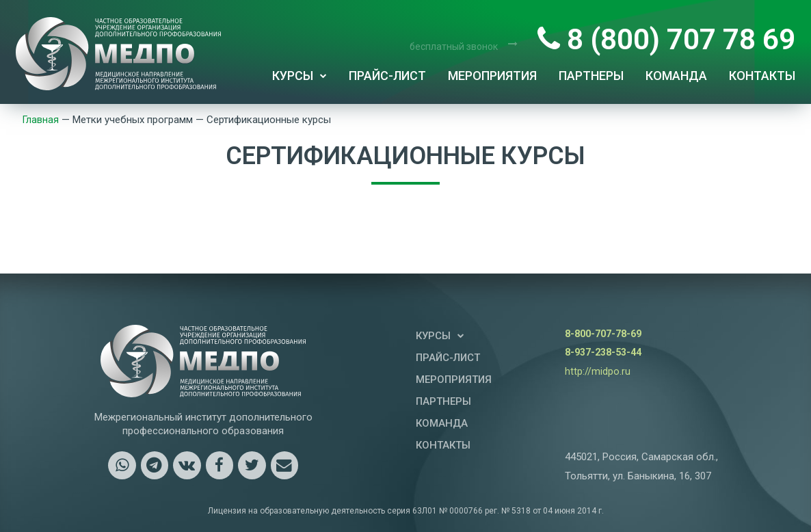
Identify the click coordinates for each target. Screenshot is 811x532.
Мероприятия (492, 76)
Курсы (300, 76)
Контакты (762, 76)
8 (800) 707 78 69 (666, 39)
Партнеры (591, 76)
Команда (676, 76)
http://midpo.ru (598, 371)
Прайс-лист (387, 76)
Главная (41, 120)
